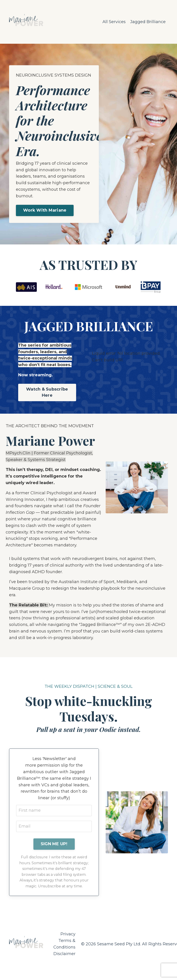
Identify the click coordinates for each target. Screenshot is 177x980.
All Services (114, 22)
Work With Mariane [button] (45, 210)
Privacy (68, 934)
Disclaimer (64, 954)
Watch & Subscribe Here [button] (47, 392)
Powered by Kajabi (153, 968)
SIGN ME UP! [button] (54, 844)
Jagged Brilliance (148, 22)
